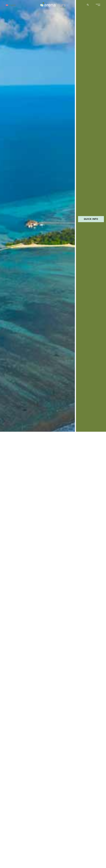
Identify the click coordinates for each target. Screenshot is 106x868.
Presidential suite (14, 717)
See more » (7, 727)
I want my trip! (53, 629)
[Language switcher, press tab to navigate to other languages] (15, 5)
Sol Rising (8, 820)
